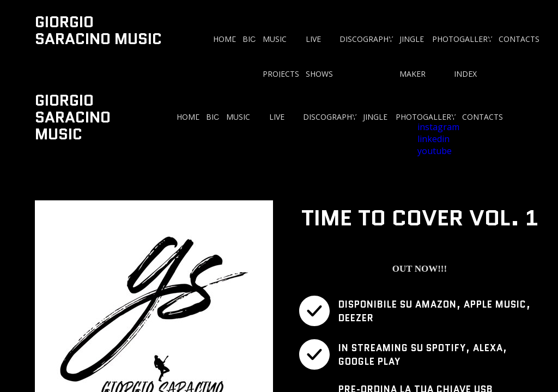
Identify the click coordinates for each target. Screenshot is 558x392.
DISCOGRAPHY (366, 39)
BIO (249, 39)
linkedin (433, 139)
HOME (225, 39)
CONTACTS (519, 39)
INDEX (465, 74)
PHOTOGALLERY (462, 39)
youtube (435, 151)
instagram (438, 127)
